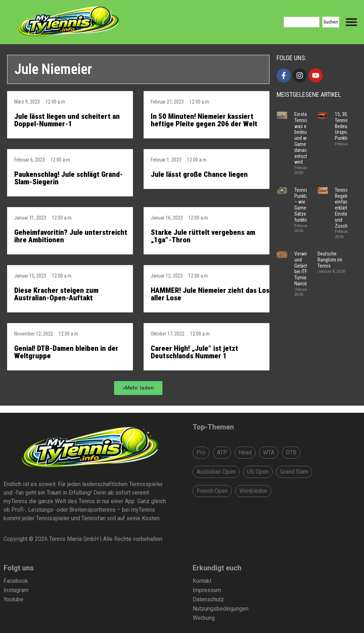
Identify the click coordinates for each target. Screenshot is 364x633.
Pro (201, 452)
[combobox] (302, 22)
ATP (222, 452)
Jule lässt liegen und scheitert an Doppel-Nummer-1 (67, 120)
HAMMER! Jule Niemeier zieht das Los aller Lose (210, 294)
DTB (291, 452)
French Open (212, 491)
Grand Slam (294, 472)
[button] (138, 388)
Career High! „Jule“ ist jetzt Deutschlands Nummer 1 (194, 352)
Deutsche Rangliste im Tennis (330, 260)
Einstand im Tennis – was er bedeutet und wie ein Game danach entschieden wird (307, 138)
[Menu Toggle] (351, 22)
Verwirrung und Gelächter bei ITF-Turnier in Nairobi (305, 269)
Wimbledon (253, 491)
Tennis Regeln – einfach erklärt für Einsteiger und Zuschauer (346, 208)
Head (245, 452)
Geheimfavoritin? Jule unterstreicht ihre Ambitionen (71, 236)
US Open (258, 472)
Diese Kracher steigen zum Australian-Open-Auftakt (56, 294)
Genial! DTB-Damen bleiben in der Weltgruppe (66, 352)
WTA (269, 452)
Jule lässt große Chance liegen (199, 174)
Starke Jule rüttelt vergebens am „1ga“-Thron (203, 236)
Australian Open (216, 472)
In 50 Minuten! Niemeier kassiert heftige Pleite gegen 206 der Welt (204, 120)
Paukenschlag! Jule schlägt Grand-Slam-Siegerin (69, 178)
